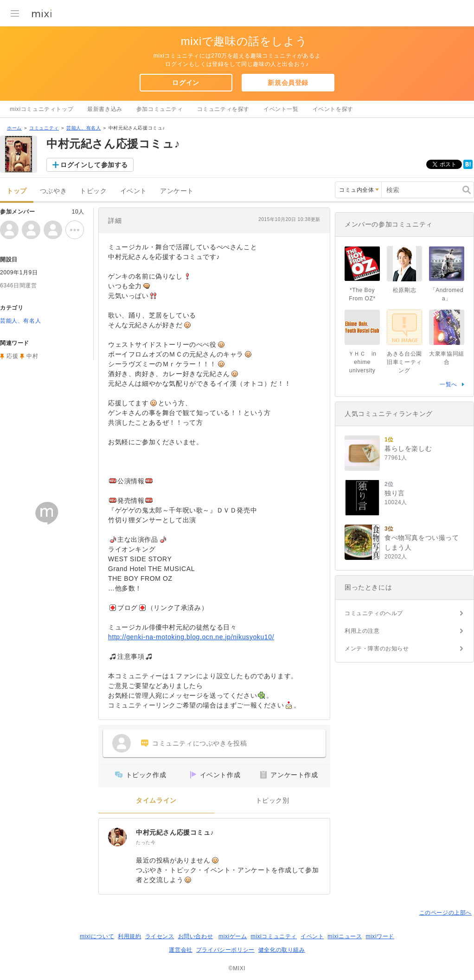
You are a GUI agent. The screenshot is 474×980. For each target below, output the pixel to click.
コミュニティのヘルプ (374, 613)
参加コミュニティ (160, 109)
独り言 (395, 493)
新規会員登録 (288, 83)
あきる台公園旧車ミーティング (404, 362)
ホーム (14, 128)
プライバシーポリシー (225, 950)
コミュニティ (44, 128)
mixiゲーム (233, 936)
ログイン (186, 83)
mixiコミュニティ (274, 936)
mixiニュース (345, 936)
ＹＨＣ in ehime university (362, 362)
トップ (17, 191)
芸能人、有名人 (83, 128)
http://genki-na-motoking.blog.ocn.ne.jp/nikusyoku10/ (191, 637)
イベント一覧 (281, 109)
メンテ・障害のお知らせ (377, 649)
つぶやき (53, 191)
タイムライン (156, 801)
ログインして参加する (94, 165)
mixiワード (380, 936)
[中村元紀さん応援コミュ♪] (117, 837)
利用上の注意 (362, 631)
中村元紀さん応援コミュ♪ (175, 832)
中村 (32, 356)
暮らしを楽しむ (408, 448)
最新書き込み (105, 109)
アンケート (177, 191)
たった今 (146, 842)
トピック (93, 191)
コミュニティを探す (223, 109)
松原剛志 (404, 290)
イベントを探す (333, 109)
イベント (134, 191)
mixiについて (97, 936)
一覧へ (448, 384)
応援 (12, 356)
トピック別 (272, 801)
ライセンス (160, 936)
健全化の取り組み (282, 950)
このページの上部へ (445, 913)
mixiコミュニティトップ (42, 109)
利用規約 (129, 936)
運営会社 (180, 950)
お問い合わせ (196, 936)
